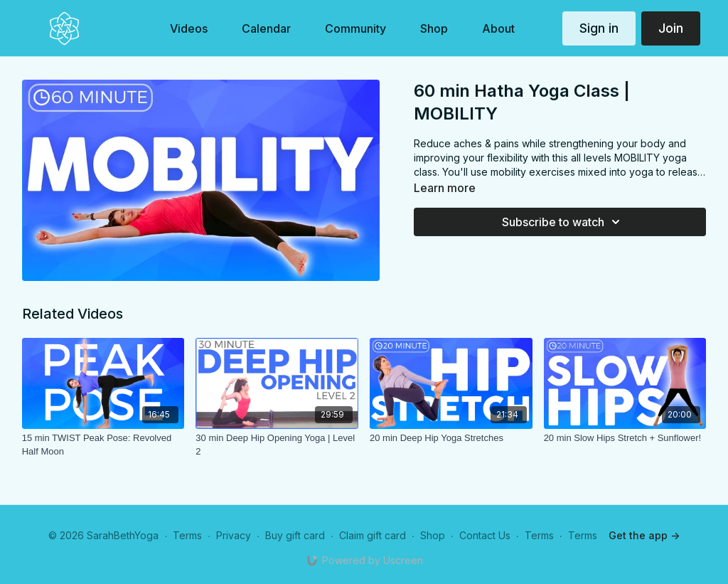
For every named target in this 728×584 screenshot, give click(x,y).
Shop (433, 535)
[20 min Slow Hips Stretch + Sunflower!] (625, 438)
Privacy (234, 535)
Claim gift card (373, 535)
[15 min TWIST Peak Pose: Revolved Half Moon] (103, 445)
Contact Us (485, 535)
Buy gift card (295, 535)
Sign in (599, 28)
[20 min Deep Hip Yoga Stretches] (451, 438)
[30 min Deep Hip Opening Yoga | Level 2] (277, 445)
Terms (187, 535)
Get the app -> (644, 535)
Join (671, 28)
